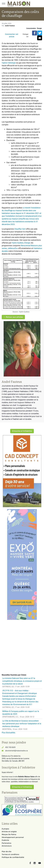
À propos (5, 829)
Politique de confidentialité (13, 857)
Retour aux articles (13, 317)
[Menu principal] (3, 4)
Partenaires (6, 843)
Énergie (39, 28)
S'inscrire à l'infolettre (22, 431)
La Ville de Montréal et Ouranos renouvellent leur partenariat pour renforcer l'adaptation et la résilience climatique (22, 724)
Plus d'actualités (8, 733)
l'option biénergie (9, 63)
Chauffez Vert (20, 229)
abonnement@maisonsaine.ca (16, 751)
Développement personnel (13, 837)
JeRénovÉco (13, 248)
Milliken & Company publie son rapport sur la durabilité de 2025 (21, 713)
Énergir (27, 243)
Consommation (31, 28)
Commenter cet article (12, 35)
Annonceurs (7, 846)
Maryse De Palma (9, 834)
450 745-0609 (10, 747)
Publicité (5, 840)
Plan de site (7, 852)
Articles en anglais (9, 832)
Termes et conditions (10, 854)
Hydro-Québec (18, 243)
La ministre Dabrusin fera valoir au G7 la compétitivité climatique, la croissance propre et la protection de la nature (22, 681)
